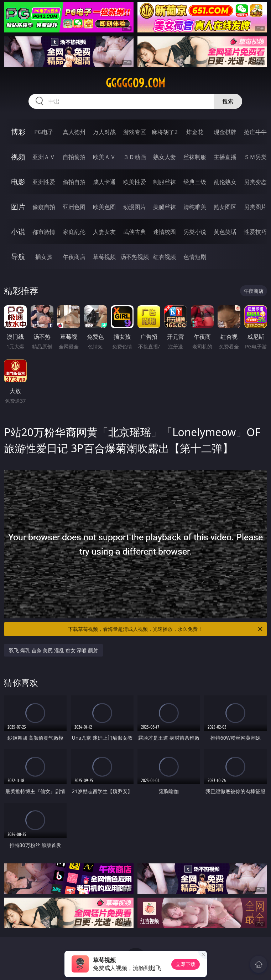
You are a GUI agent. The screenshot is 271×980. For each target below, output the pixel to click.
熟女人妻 (165, 157)
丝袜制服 (195, 157)
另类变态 (255, 182)
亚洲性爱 (44, 182)
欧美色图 (104, 207)
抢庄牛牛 (255, 132)
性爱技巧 (255, 232)
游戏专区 (135, 132)
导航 (18, 257)
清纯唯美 (195, 207)
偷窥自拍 (44, 207)
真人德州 (74, 132)
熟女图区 (225, 207)
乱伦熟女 (225, 182)
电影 (18, 182)
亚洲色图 (74, 207)
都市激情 (44, 232)
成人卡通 (104, 182)
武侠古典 (135, 232)
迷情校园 (165, 232)
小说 (18, 232)
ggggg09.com (135, 83)
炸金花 (195, 132)
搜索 (228, 101)
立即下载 (186, 964)
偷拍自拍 (74, 182)
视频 (18, 157)
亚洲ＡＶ (44, 157)
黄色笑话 (225, 232)
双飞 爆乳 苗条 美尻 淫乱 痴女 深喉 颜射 (53, 650)
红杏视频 (165, 257)
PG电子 (44, 132)
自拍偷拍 (74, 157)
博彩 (18, 132)
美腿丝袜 (165, 207)
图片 (18, 207)
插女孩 (44, 257)
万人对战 (104, 132)
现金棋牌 (225, 132)
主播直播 (225, 157)
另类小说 (195, 232)
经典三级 (195, 182)
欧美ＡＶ (104, 157)
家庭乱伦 (74, 232)
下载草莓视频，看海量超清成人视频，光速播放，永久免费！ (166, 629)
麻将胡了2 (165, 132)
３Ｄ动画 (135, 157)
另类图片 (255, 207)
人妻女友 (104, 232)
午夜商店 (74, 257)
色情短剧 (195, 257)
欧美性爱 (135, 182)
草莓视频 (104, 257)
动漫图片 (135, 207)
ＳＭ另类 (255, 157)
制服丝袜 (165, 182)
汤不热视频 (135, 257)
